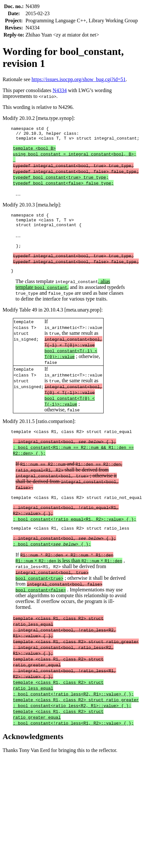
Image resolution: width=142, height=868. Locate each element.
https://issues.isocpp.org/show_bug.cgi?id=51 (79, 79)
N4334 (60, 90)
